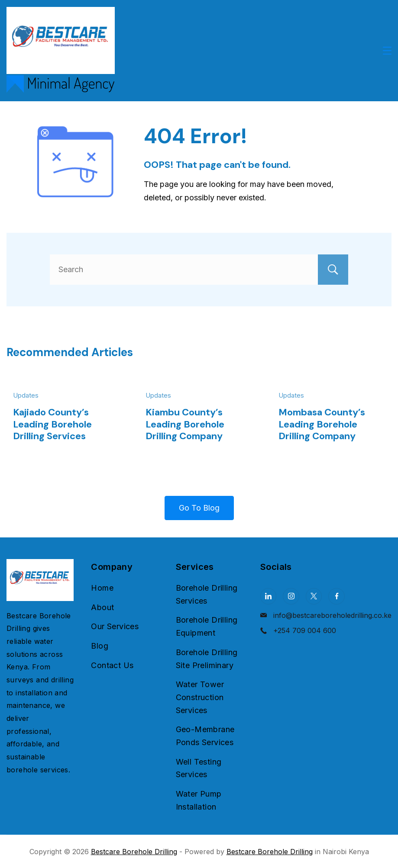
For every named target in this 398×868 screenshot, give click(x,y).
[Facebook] (337, 596)
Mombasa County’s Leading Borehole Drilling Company (322, 424)
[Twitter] (314, 596)
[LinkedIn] (269, 596)
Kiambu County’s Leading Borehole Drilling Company (185, 424)
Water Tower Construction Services (200, 697)
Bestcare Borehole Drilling (134, 852)
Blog (100, 646)
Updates (26, 395)
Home (102, 588)
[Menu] (387, 51)
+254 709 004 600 (305, 630)
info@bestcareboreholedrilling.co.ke (332, 615)
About (102, 607)
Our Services (115, 626)
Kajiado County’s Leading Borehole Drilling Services (52, 424)
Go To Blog (199, 508)
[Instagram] (291, 596)
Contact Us (112, 665)
